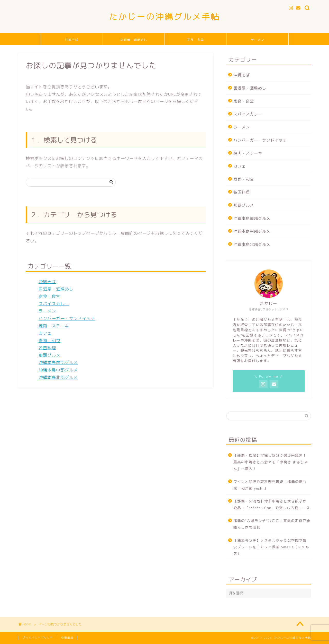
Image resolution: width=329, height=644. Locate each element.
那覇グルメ (49, 355)
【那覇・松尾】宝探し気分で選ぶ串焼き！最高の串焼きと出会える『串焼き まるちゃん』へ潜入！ (271, 462)
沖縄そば (72, 40)
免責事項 (67, 638)
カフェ (45, 333)
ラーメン (258, 40)
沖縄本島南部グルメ (58, 362)
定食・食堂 (195, 40)
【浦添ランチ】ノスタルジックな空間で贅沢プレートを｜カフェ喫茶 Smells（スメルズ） (271, 547)
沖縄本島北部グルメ (58, 377)
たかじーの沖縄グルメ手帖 (164, 16)
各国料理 (47, 348)
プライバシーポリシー (38, 638)
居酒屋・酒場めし (134, 40)
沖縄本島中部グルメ (58, 370)
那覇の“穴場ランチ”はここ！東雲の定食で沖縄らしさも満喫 (272, 524)
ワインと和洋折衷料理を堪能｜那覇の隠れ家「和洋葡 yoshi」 (270, 485)
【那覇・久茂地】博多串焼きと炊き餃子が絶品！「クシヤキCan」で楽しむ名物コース (272, 504)
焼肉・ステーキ (54, 326)
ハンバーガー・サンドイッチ (67, 318)
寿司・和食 (49, 341)
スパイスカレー (54, 304)
